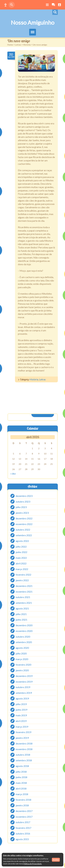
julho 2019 (21, 704)
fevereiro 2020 (23, 665)
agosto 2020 (22, 648)
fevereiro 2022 (23, 575)
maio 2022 (21, 558)
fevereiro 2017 (23, 828)
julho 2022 (21, 547)
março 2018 (22, 794)
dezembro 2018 (24, 743)
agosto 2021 (22, 608)
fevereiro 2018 (23, 800)
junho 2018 (21, 777)
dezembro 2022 (24, 518)
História (27, 45)
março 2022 (22, 569)
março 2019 (22, 727)
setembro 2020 (24, 642)
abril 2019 (21, 721)
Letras (18, 45)
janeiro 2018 (22, 805)
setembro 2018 (24, 760)
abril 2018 (21, 788)
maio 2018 (21, 783)
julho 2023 (21, 507)
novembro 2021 (24, 592)
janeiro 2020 (22, 670)
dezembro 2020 (24, 625)
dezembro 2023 (24, 496)
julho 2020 (21, 653)
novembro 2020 (24, 631)
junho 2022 (21, 552)
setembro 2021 (24, 603)
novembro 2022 (24, 524)
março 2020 (22, 659)
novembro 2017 (24, 817)
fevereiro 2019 (23, 732)
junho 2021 (21, 620)
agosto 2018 (22, 766)
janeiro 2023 (22, 513)
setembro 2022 (24, 535)
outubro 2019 (23, 687)
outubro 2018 (23, 755)
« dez (13, 473)
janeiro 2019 (22, 738)
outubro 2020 (23, 637)
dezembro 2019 (24, 676)
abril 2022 (21, 563)
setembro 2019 (24, 693)
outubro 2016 (23, 833)
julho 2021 (21, 614)
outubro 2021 (23, 597)
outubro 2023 (23, 502)
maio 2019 (21, 715)
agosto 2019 (22, 698)
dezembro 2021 (24, 586)
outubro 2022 (23, 530)
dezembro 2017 (24, 811)
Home (10, 45)
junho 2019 (21, 710)
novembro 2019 (24, 682)
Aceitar (56, 860)
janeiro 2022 (22, 580)
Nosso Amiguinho (33, 23)
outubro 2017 (23, 822)
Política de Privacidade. (33, 864)
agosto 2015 (22, 839)
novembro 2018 (24, 749)
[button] (6, 5)
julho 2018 (21, 772)
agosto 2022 (22, 541)
